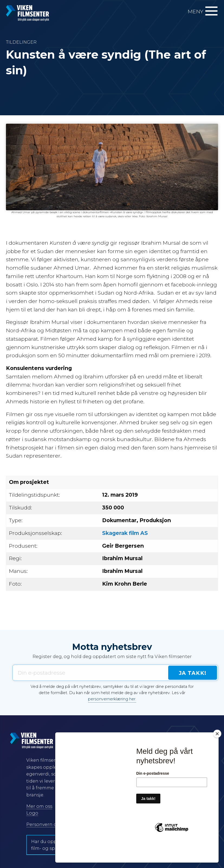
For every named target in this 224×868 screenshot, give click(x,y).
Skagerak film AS (125, 533)
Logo (32, 813)
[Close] (217, 753)
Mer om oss (39, 806)
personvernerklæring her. (112, 699)
